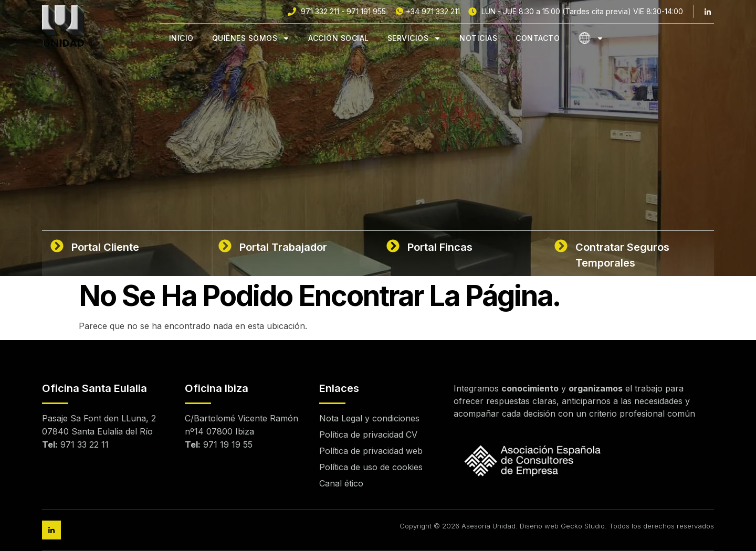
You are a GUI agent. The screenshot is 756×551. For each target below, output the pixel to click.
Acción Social (339, 38)
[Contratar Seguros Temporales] (561, 246)
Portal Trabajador (283, 247)
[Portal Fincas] (393, 246)
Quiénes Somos (251, 38)
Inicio (181, 38)
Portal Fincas (440, 247)
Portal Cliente (105, 247)
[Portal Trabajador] (225, 246)
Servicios (414, 38)
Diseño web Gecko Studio (562, 526)
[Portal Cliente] (57, 246)
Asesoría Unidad (489, 526)
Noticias (478, 38)
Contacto (538, 38)
